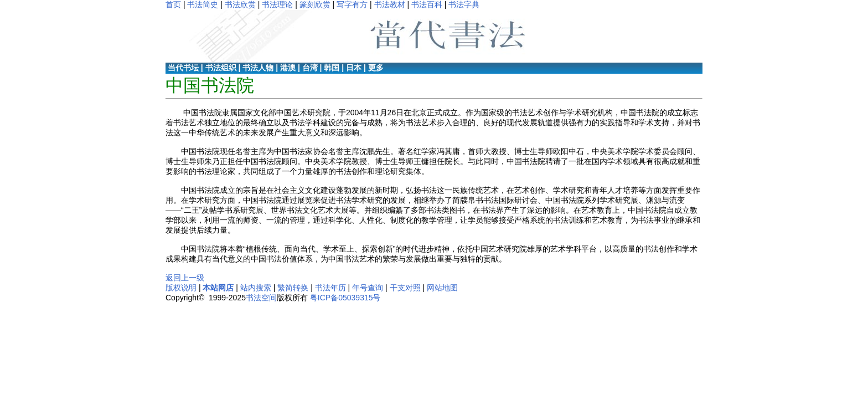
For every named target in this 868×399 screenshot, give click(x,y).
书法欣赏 (240, 4)
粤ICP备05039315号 (345, 298)
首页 (173, 4)
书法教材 (390, 4)
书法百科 (427, 4)
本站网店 (218, 288)
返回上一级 (185, 278)
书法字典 (464, 4)
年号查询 (368, 288)
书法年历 (330, 288)
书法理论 (277, 4)
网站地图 (442, 288)
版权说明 (181, 288)
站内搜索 (256, 288)
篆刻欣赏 (315, 4)
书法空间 (261, 298)
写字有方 (352, 4)
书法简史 (203, 4)
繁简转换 (293, 288)
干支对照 (405, 288)
